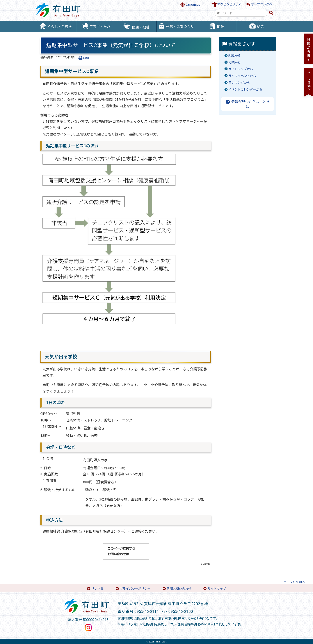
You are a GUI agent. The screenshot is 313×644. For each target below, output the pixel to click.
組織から (235, 56)
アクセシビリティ (229, 4)
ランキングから (239, 83)
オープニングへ (259, 4)
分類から (235, 62)
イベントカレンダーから (245, 90)
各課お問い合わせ (179, 589)
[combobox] (241, 13)
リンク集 (97, 589)
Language (190, 5)
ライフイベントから (242, 76)
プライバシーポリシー (135, 589)
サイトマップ (217, 589)
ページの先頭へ (294, 582)
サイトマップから (241, 69)
